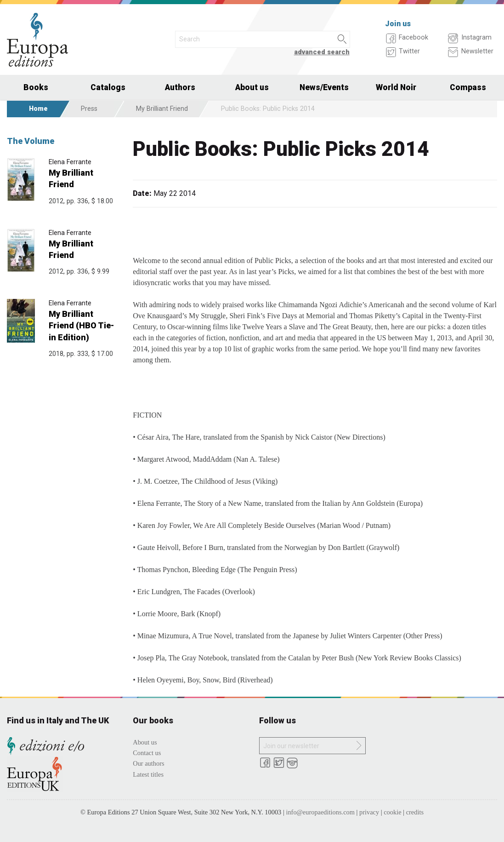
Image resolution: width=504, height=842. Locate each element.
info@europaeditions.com (320, 812)
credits (415, 812)
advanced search (322, 52)
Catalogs (108, 87)
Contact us (147, 753)
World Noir (396, 87)
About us (252, 87)
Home (38, 109)
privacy (369, 812)
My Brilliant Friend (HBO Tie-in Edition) (81, 325)
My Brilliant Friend (162, 109)
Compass (468, 87)
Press (89, 109)
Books (36, 87)
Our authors (148, 763)
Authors (180, 87)
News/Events (324, 87)
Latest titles (148, 774)
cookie (392, 812)
